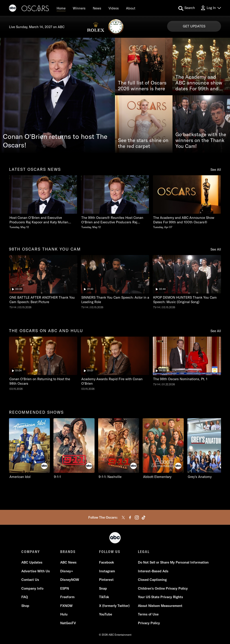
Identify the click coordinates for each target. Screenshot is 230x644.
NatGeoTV (68, 623)
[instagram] (137, 517)
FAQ (25, 597)
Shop (25, 606)
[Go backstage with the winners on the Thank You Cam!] (201, 124)
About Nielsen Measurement (160, 606)
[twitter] (123, 517)
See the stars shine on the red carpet (143, 143)
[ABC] (13, 9)
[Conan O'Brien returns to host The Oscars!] (57, 95)
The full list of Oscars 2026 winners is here (142, 86)
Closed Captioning (152, 580)
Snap (103, 588)
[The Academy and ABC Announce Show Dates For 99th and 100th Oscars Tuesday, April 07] (187, 202)
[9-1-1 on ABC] (74, 449)
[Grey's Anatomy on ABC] (208, 449)
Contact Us (30, 580)
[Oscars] (35, 9)
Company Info (32, 588)
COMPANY (31, 552)
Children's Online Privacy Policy (163, 588)
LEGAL (144, 552)
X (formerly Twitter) (114, 606)
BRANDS (68, 552)
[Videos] (114, 8)
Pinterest (106, 580)
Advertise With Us (36, 571)
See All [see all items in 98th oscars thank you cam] (216, 249)
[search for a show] (187, 8)
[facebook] (130, 517)
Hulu (64, 614)
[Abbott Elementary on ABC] (163, 449)
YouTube (106, 614)
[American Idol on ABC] (29, 449)
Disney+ (67, 571)
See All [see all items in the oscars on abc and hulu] (216, 331)
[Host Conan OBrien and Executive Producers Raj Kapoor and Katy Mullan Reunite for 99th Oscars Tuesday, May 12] (43, 202)
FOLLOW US (110, 552)
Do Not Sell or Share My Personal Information (173, 562)
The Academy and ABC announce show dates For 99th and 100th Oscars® (199, 83)
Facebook (106, 562)
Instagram (107, 571)
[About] (131, 8)
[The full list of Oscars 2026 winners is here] (144, 67)
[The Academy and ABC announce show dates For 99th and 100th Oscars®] (201, 67)
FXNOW (66, 606)
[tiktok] (144, 517)
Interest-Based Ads (153, 571)
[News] (97, 8)
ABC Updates (32, 562)
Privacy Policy (149, 623)
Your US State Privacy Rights (160, 597)
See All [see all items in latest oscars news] (216, 170)
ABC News (68, 562)
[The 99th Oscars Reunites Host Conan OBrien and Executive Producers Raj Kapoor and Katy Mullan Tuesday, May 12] (115, 202)
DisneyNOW (70, 580)
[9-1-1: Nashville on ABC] (119, 449)
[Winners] (79, 8)
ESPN (65, 588)
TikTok (104, 597)
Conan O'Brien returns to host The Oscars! (55, 141)
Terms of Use (148, 614)
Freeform (67, 597)
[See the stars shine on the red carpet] (144, 124)
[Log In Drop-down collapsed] (211, 8)
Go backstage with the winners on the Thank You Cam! (201, 140)
